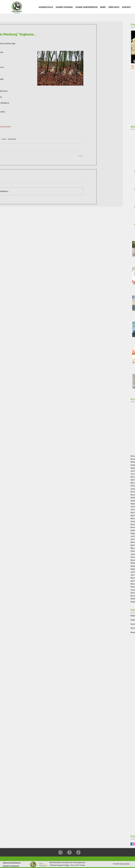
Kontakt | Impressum (11, 866)
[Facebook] (132, 844)
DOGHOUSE (12, 139)
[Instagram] (60, 852)
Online (4, 139)
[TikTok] (78, 852)
